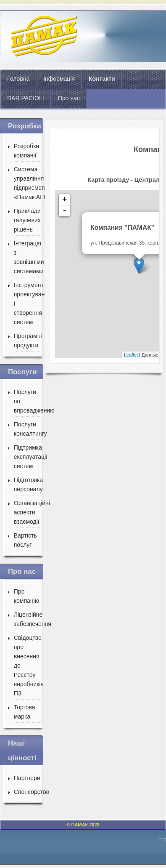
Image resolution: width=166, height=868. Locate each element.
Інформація (59, 79)
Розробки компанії (26, 151)
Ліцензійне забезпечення (28, 619)
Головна (18, 79)
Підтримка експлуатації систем (28, 457)
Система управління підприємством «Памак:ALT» (28, 183)
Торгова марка (25, 712)
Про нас (69, 98)
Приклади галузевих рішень (27, 220)
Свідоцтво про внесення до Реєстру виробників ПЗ (28, 666)
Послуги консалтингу (28, 429)
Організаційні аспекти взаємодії (28, 512)
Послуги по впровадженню (28, 401)
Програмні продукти (28, 341)
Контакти (102, 79)
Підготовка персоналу (28, 485)
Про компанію (26, 596)
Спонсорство (28, 792)
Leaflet (131, 355)
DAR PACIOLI (26, 98)
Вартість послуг (25, 540)
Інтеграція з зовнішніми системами (28, 257)
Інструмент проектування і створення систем (28, 304)
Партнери (27, 778)
